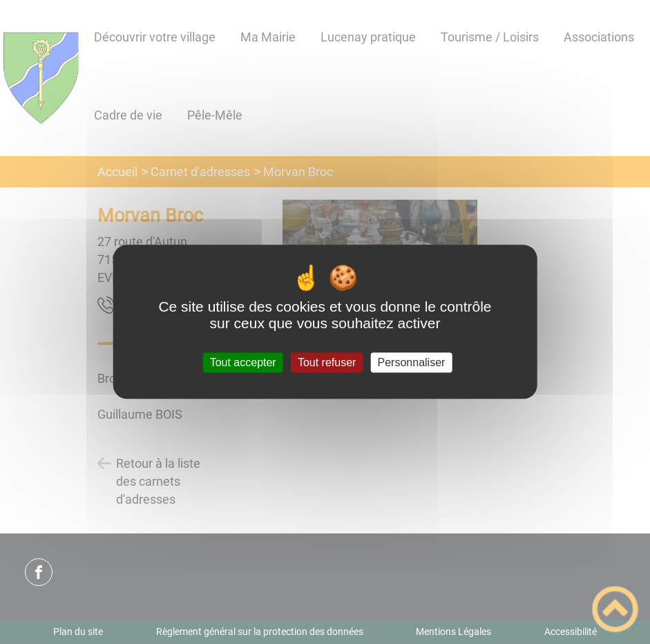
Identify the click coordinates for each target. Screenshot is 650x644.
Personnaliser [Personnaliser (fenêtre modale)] (412, 362)
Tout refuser (327, 362)
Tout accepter (243, 362)
